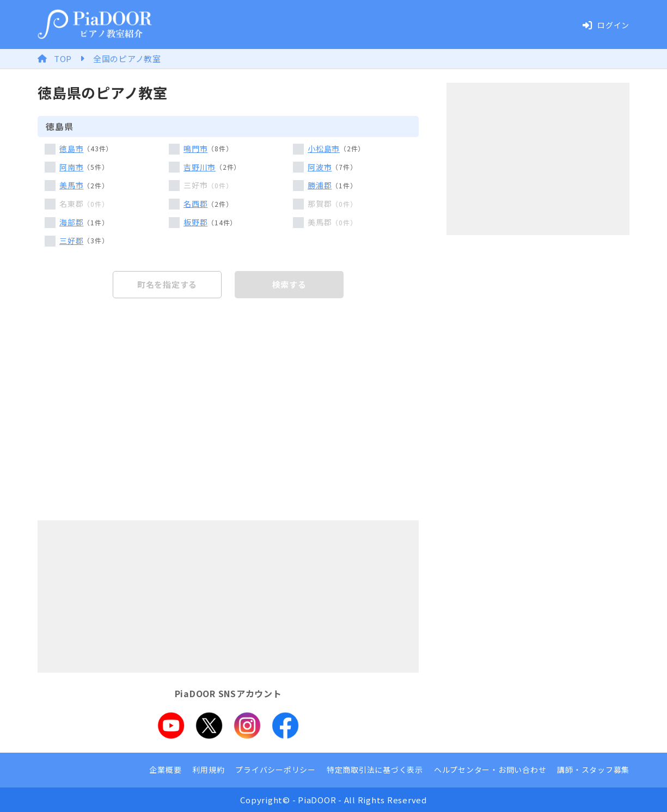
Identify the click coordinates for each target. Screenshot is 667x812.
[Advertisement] (228, 596)
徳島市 (71, 149)
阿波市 (320, 167)
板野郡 (195, 222)
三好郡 (71, 241)
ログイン (605, 25)
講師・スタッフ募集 (593, 770)
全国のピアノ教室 (127, 59)
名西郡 (195, 204)
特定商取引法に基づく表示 (375, 770)
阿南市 (71, 167)
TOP (63, 59)
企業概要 (165, 770)
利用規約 (208, 770)
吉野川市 (200, 167)
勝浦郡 (320, 185)
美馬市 (71, 185)
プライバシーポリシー (276, 770)
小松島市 (324, 149)
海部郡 (71, 222)
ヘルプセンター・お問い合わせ (490, 770)
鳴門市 (195, 149)
